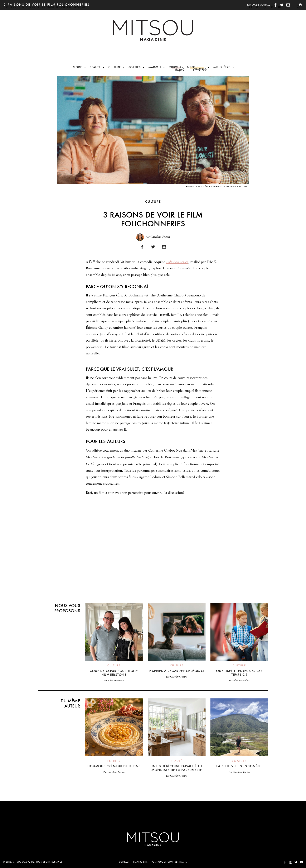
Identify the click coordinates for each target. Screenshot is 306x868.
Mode (77, 67)
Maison (155, 67)
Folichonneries (177, 262)
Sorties (135, 67)
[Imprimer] (164, 247)
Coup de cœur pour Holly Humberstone (114, 673)
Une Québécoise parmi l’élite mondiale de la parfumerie (177, 768)
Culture (115, 67)
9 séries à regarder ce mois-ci (177, 671)
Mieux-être (222, 67)
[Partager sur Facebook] (142, 247)
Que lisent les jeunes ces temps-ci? (239, 673)
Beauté (95, 67)
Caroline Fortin (160, 237)
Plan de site (141, 862)
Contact (124, 862)
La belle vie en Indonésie (239, 766)
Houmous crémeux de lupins (114, 766)
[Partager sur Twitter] (153, 247)
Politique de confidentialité (169, 862)
